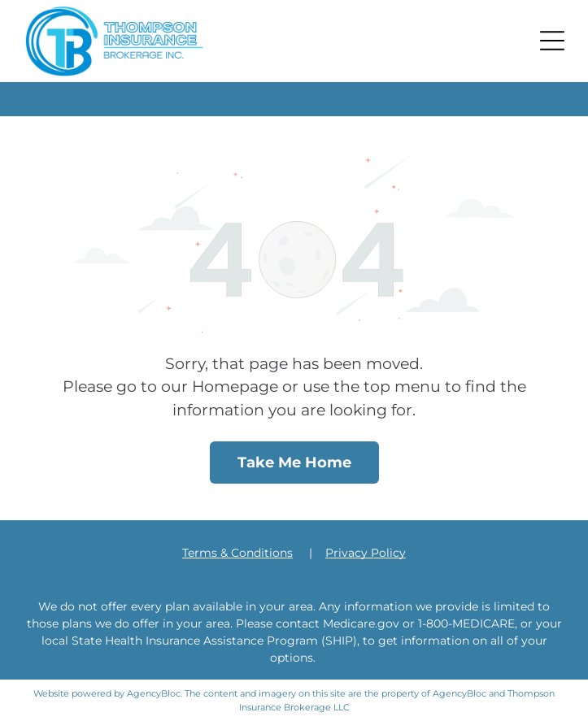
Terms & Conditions (237, 553)
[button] (552, 41)
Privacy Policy (366, 553)
